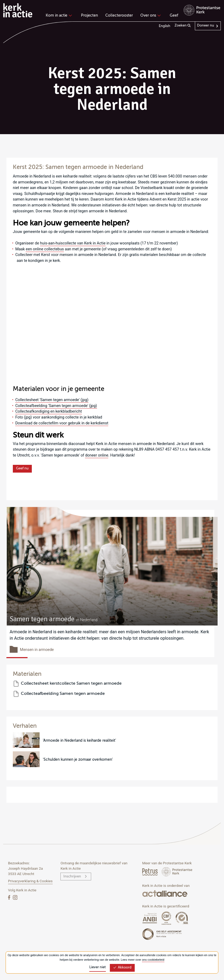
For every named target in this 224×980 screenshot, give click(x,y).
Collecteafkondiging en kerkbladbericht (49, 411)
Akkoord (122, 968)
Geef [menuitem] (174, 16)
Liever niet (98, 967)
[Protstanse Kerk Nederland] (177, 872)
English (165, 26)
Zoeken (183, 26)
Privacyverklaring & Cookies (30, 881)
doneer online (97, 455)
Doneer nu (206, 26)
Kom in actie (58, 16)
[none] (60, 16)
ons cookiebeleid (153, 960)
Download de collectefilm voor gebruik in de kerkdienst (62, 423)
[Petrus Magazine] (150, 872)
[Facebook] (10, 897)
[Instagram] (15, 897)
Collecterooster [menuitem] (119, 16)
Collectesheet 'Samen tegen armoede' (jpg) (52, 400)
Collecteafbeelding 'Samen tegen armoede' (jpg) (56, 406)
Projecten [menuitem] (89, 16)
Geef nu (22, 468)
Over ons (150, 16)
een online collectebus (45, 249)
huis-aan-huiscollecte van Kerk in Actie (73, 243)
